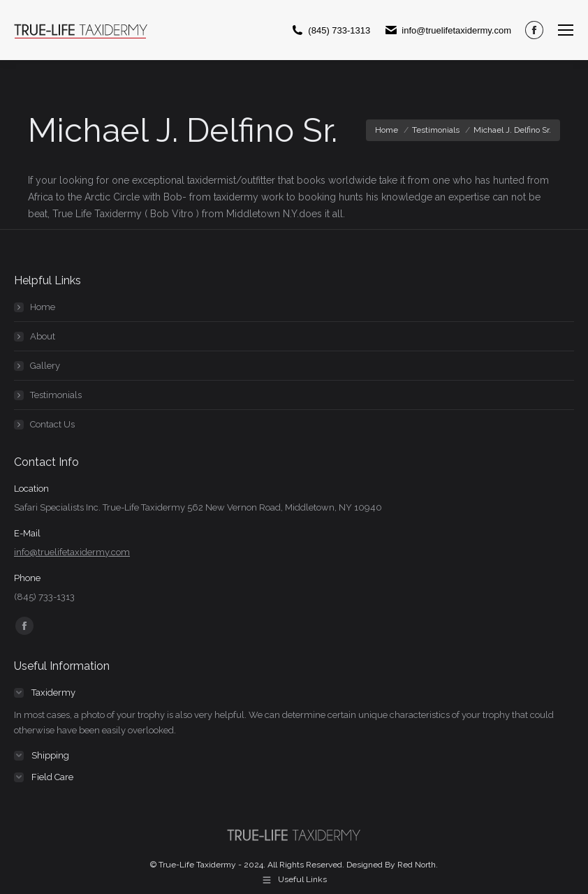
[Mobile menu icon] (566, 30)
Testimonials (56, 395)
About (43, 336)
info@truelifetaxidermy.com (72, 552)
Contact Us (52, 424)
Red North (417, 865)
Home (43, 307)
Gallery (45, 366)
